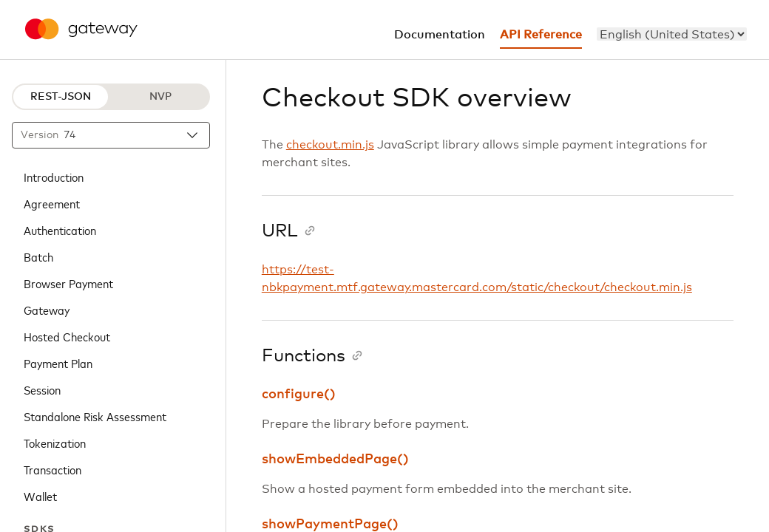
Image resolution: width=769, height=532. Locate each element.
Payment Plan (58, 363)
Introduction (54, 177)
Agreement (52, 203)
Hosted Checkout (67, 336)
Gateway (47, 310)
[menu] (672, 34)
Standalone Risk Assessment (95, 416)
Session (42, 389)
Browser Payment (68, 283)
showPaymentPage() (330, 525)
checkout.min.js (330, 145)
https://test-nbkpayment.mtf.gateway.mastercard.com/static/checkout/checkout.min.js (477, 279)
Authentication (60, 230)
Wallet (40, 496)
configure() (299, 395)
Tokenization (55, 443)
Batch (38, 256)
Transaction (52, 469)
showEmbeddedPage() (335, 460)
